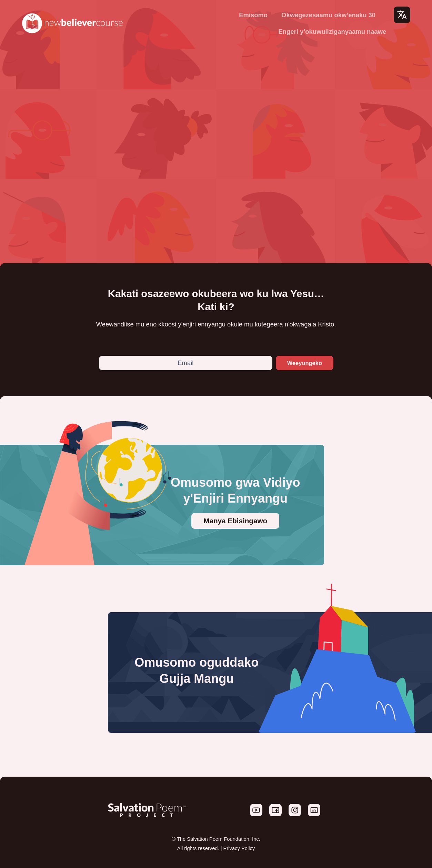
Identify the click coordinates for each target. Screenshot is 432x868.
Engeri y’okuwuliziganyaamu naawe (333, 32)
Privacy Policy (239, 848)
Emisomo (253, 15)
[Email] (184, 363)
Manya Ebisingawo (235, 521)
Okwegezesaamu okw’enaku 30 (328, 15)
